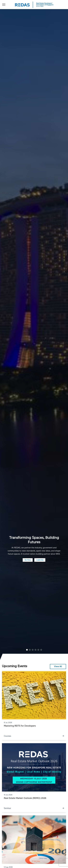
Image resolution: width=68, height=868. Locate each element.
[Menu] (4, 5)
